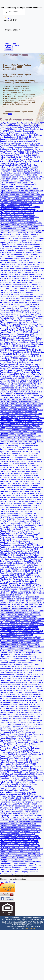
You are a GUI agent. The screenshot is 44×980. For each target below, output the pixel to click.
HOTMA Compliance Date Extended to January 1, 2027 (22, 123)
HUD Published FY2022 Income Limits (19, 230)
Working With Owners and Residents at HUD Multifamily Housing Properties (21, 376)
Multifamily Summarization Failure (13, 677)
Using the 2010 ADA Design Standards (18, 553)
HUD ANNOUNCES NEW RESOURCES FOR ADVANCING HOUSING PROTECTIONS (18, 215)
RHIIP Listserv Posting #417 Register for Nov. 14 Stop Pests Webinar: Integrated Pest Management (21, 406)
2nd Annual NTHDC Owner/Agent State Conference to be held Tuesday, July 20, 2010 (20, 766)
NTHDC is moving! (18, 438)
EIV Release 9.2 (23, 722)
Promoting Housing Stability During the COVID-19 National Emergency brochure (20, 332)
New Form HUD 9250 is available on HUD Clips (24, 577)
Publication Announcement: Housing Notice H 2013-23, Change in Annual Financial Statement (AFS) (21, 588)
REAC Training (19, 706)
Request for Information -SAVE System (24, 854)
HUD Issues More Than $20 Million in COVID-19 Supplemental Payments (19, 236)
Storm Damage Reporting (18, 557)
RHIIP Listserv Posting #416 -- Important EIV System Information (19, 409)
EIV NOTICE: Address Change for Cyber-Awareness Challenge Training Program (20, 372)
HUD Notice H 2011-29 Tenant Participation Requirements (21, 697)
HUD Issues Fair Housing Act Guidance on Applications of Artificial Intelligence (21, 173)
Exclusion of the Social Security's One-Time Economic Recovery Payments (21, 831)
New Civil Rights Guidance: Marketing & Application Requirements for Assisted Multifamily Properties (22, 227)
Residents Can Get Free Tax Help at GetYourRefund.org (21, 238)
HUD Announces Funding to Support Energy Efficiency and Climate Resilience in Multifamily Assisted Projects (21, 199)
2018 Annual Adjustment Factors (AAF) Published (18, 439)
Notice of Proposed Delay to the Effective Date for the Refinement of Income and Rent (21, 870)
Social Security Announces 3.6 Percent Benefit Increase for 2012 (21, 689)
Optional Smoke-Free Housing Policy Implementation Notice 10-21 (17, 751)
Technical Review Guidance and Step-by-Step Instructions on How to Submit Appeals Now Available (20, 149)
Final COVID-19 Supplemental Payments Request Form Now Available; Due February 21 (22, 211)
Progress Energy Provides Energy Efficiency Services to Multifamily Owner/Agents (20, 842)
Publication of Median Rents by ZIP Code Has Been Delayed (22, 240)
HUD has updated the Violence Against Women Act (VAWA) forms (20, 127)
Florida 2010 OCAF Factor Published (21, 804)
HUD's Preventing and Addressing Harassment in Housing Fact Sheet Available (20, 143)
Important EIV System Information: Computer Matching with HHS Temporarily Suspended (20, 483)
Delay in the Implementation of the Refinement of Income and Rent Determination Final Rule (21, 826)
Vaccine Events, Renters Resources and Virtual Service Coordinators (20, 283)
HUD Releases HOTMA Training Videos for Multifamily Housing (19, 167)
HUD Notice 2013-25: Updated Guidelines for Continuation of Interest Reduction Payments (19, 583)
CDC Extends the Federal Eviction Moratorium (21, 295)
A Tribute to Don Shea (19, 308)
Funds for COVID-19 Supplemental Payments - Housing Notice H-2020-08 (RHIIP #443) (21, 324)
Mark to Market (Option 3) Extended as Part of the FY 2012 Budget (22, 683)
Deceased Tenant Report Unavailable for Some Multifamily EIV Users (21, 561)
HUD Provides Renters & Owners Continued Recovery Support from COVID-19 (22, 275)
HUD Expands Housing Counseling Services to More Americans (21, 140)
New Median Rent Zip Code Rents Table (21, 490)
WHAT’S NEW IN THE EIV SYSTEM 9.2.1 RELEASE (22, 685)
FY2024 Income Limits (26, 177)
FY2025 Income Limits (14, 129)
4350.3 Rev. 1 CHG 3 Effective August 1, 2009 (20, 833)
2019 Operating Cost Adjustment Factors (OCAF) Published (21, 399)
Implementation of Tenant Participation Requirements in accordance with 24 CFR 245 (18, 544)
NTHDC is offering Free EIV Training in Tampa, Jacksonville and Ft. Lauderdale (22, 605)
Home (8, 18)
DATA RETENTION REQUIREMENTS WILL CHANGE (20, 839)
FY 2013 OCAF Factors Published (18, 639)
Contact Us (9, 50)
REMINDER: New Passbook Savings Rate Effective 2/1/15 (20, 522)
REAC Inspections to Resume (24, 290)
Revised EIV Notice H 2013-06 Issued (22, 592)
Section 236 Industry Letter (21, 565)
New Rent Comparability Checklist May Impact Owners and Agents (21, 547)
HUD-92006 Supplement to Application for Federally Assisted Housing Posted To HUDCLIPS (22, 621)
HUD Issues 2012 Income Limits (22, 680)
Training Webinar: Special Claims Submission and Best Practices (21, 313)
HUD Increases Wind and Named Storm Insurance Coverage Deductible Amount (19, 170)
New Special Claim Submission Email (21, 505)
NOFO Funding (14, 197)
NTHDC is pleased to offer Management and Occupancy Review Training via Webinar (20, 477)
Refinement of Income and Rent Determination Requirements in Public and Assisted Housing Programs (22, 864)
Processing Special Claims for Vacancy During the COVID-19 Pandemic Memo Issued (21, 328)
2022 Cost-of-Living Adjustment (18, 270)
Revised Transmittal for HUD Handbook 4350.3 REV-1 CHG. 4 (21, 571)
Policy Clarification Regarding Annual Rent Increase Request (21, 695)
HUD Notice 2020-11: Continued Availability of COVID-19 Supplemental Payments (21, 302)
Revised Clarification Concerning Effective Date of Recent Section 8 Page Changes (20, 652)
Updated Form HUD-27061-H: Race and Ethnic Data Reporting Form (22, 519)
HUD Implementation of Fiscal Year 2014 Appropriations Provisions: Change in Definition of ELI (20, 551)
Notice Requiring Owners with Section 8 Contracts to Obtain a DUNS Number (21, 735)
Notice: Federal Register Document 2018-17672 (22, 423)
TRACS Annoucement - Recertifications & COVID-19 (20, 351)
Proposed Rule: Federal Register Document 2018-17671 (22, 419)
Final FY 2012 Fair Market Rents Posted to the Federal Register (21, 699)
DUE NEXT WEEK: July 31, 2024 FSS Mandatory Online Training (20, 158)
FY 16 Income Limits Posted (18, 481)
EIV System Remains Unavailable (20, 776)
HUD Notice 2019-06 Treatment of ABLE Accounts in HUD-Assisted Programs (21, 383)
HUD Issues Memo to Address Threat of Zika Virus (19, 467)
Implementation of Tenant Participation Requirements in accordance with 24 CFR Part (22, 539)
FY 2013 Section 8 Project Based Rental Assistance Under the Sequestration (22, 595)
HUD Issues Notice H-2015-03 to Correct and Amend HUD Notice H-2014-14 (21, 509)
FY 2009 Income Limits (18, 868)
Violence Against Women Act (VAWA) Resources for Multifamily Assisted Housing (22, 442)
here (10, 114)
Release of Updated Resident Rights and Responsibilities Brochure (21, 434)
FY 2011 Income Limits (26, 720)
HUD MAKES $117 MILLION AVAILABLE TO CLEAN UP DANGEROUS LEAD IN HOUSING (21, 849)
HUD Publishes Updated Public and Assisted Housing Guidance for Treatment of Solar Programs (22, 205)
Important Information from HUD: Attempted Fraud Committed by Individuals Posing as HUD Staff (21, 396)
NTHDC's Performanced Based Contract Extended (21, 701)
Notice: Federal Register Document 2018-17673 (21, 421)
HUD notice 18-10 (14, 404)
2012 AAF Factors (14, 671)
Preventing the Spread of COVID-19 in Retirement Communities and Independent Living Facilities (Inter (22, 354)
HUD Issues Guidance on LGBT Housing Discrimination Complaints (19, 763)
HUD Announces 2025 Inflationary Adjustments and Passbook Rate (22, 146)
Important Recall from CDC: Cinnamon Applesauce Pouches (19, 194)
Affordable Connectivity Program (21, 229)
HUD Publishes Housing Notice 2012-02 (27, 675)
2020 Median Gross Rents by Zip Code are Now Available (21, 362)
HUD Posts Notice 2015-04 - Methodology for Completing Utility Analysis (22, 503)
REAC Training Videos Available (14, 728)
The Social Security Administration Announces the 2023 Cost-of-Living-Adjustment (20, 221)
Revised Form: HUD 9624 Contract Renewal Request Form (21, 771)
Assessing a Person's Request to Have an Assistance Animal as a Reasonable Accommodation (21, 365)
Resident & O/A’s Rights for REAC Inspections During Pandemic (21, 246)
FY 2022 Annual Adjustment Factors (22, 248)
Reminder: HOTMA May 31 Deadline (19, 165)
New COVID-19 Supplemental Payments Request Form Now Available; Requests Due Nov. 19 (22, 268)
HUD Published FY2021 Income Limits (23, 294)
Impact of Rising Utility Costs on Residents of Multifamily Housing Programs (22, 232)
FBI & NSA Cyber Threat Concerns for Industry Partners (22, 178)
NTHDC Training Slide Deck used (18, 330)
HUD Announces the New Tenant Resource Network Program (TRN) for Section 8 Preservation (21, 692)
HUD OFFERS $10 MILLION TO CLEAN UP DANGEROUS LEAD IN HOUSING (21, 819)
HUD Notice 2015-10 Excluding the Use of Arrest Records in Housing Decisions (22, 496)
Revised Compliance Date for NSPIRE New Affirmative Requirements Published (22, 131)
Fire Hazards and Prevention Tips (20, 208)
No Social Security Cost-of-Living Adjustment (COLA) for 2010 (21, 810)
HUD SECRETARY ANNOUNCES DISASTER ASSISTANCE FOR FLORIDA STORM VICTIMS (20, 846)
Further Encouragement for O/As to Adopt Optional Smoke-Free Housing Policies (19, 628)
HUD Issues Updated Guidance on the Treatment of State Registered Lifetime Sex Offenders (21, 655)
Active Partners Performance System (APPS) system (18, 703)
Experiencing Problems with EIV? (23, 770)
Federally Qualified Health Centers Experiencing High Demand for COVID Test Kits (21, 256)
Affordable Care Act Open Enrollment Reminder (19, 579)
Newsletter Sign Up (8, 882)
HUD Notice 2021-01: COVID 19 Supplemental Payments (20, 292)
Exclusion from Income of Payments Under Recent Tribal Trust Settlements (22, 567)
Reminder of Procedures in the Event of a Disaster (22, 777)
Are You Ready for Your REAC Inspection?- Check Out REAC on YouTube (22, 649)
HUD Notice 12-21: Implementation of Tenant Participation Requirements (22, 635)
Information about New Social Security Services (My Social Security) (21, 608)
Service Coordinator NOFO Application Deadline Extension (21, 181)
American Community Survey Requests (21, 681)
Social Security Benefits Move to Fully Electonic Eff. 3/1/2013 (21, 602)
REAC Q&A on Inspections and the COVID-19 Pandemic (20, 244)
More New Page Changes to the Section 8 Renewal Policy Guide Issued (22, 856)
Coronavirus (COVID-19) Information (23, 360)
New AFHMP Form (26, 559)
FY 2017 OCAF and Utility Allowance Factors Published (21, 468)
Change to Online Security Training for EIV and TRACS (19, 630)
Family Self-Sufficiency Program (25, 471)
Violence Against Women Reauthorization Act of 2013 (17, 465)
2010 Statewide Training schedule (18, 793)
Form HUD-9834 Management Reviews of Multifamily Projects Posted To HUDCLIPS (20, 617)
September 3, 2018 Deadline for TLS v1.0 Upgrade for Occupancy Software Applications (19, 417)
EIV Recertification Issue (14, 716)
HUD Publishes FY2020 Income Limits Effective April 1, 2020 (19, 337)
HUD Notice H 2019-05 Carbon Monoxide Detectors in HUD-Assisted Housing (21, 387)
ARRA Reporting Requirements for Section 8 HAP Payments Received (21, 816)
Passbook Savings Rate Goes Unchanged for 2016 (20, 492)
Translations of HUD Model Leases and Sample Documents (19, 837)
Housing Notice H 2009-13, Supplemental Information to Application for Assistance (21, 822)
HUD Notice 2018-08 (35, 410)
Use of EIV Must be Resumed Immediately (22, 773)
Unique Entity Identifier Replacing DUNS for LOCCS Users (22, 242)
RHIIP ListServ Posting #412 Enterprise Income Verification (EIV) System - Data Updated (22, 426)
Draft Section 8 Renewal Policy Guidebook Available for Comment (21, 756)
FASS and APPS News (20, 597)
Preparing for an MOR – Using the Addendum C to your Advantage (22, 335)
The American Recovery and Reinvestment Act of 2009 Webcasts (20, 852)
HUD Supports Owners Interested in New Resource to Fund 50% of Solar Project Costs (21, 163)
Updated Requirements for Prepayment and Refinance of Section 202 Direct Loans (19, 665)
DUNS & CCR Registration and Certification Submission (17, 733)
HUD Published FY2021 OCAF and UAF (24, 304)
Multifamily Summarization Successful (18, 658)
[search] (14, 12)
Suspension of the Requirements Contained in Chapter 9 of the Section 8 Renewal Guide (21, 643)
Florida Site (9, 48)
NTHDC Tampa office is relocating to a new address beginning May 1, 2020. (20, 348)
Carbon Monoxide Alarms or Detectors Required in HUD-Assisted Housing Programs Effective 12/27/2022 (22, 259)
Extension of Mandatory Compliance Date (16, 125)
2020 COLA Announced (23, 374)
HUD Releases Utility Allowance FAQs (19, 501)
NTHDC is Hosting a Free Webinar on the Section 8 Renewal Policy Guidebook (22, 488)
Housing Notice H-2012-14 (15, 647)
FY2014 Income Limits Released (22, 569)
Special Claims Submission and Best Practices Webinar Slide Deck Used (20, 310)
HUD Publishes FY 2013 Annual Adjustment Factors (21, 590)
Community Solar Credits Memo (22, 223)
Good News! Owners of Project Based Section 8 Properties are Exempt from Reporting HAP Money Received (21, 806)
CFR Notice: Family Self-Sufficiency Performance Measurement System (20, 402)
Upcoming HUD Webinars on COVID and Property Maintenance (21, 341)
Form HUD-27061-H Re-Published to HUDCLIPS (21, 250)
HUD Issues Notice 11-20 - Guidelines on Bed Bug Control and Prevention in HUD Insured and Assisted (22, 708)
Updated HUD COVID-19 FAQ (16, 312)
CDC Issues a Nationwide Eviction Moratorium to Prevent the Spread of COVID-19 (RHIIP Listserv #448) (22, 316)
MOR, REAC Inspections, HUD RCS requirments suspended (20, 358)
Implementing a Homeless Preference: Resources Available (19, 459)
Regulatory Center (12, 46)
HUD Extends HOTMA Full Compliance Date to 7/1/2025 (18, 138)
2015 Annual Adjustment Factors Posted (21, 517)
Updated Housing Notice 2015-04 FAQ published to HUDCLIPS (21, 252)
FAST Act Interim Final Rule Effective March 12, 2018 (20, 431)
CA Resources (10, 44)
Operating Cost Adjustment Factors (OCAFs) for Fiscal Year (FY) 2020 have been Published (21, 369)
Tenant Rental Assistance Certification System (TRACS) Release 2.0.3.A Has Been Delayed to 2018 (21, 452)
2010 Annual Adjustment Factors (19, 792)
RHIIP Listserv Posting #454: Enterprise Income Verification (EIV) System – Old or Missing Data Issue (22, 298)
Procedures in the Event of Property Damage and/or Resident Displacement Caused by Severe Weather (22, 320)
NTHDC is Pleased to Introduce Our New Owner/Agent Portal (20, 753)
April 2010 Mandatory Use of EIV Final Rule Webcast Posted (20, 779)
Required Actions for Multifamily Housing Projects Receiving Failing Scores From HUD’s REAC (20, 515)
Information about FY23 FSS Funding (22, 207)
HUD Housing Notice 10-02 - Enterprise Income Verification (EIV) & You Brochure (21, 797)
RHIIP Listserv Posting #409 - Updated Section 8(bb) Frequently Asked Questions (21, 429)
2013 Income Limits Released (25, 615)
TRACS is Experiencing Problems (17, 521)
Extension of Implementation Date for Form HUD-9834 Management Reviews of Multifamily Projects (22, 611)
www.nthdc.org (30, 928)
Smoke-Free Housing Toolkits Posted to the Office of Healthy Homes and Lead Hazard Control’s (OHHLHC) (22, 599)
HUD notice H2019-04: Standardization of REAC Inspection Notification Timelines (21, 393)
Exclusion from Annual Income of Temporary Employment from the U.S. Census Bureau (19, 813)
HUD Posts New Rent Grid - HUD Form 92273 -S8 (20, 506)
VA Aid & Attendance (23, 633)
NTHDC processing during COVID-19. (20, 350)
